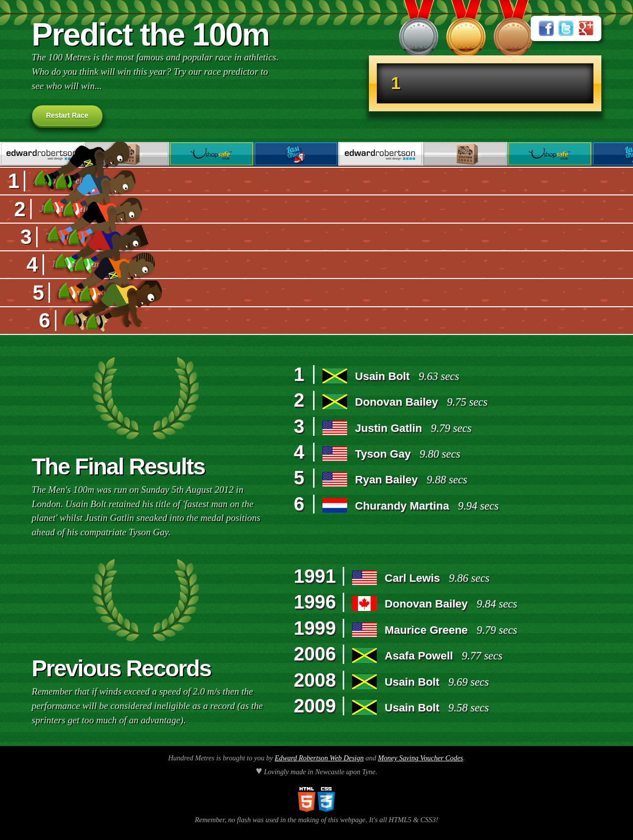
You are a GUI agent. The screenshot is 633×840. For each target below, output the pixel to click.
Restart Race (67, 115)
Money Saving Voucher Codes (420, 758)
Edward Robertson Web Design (319, 758)
